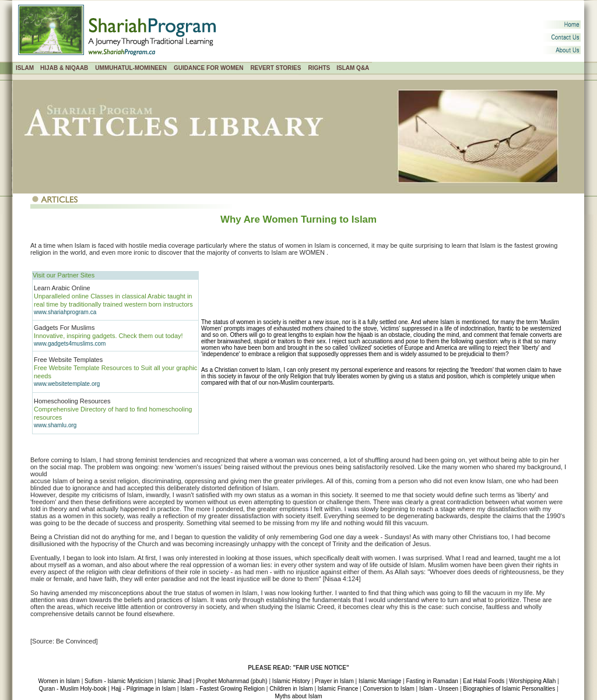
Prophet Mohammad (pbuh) (231, 681)
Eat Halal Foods (484, 681)
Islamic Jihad (174, 681)
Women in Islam (59, 681)
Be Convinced (76, 641)
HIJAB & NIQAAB (64, 68)
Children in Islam (291, 689)
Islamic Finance (338, 689)
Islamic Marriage (380, 681)
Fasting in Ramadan (432, 681)
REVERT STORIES (275, 68)
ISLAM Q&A (353, 68)
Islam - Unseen (439, 689)
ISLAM (25, 68)
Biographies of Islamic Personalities (509, 689)
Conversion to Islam (388, 689)
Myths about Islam (298, 696)
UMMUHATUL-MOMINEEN (131, 68)
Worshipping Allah (532, 681)
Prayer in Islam (334, 681)
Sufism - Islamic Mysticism (119, 681)
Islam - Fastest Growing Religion (222, 689)
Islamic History (291, 681)
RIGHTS (319, 68)
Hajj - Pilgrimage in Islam (144, 689)
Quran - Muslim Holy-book (72, 689)
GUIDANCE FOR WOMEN (208, 68)
